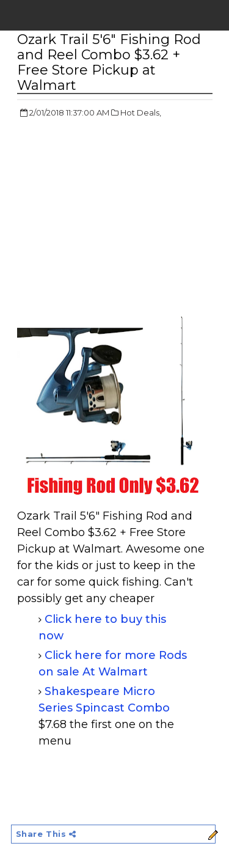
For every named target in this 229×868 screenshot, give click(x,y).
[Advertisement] (120, 217)
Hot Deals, (141, 112)
